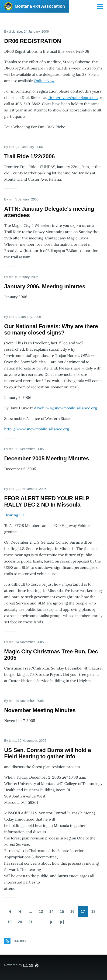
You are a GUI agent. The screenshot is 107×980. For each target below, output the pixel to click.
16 (74, 913)
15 (64, 913)
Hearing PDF (15, 515)
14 (53, 913)
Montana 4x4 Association (40, 6)
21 (32, 924)
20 (22, 924)
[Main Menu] (100, 6)
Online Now (44, 81)
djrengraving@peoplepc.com (73, 97)
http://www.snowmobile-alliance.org (37, 429)
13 (43, 913)
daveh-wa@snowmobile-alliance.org (66, 408)
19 (11, 924)
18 (95, 913)
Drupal (28, 965)
